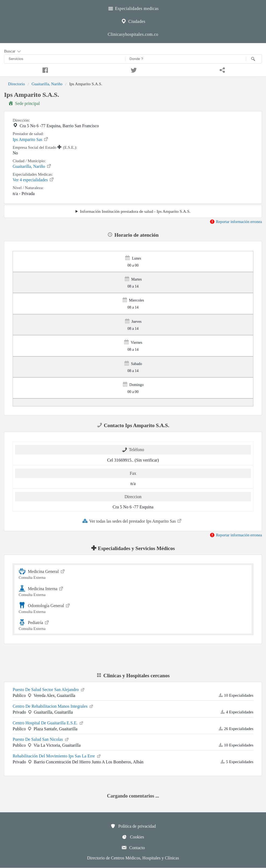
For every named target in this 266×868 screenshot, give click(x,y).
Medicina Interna (133, 591)
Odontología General (133, 608)
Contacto (133, 848)
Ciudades (133, 21)
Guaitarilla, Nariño (47, 84)
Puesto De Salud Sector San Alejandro (49, 689)
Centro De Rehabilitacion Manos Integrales (53, 706)
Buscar (13, 51)
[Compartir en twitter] (133, 69)
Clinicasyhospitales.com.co (133, 34)
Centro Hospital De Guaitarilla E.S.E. (48, 722)
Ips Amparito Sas (31, 139)
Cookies (133, 837)
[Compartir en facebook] (44, 69)
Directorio (16, 84)
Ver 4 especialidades (33, 179)
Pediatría (133, 625)
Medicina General (133, 574)
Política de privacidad (133, 826)
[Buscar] (254, 59)
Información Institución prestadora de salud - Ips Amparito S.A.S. (135, 211)
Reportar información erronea (236, 222)
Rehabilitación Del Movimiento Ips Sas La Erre (57, 756)
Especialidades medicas (133, 8)
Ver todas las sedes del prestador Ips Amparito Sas (132, 521)
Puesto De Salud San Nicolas (41, 739)
